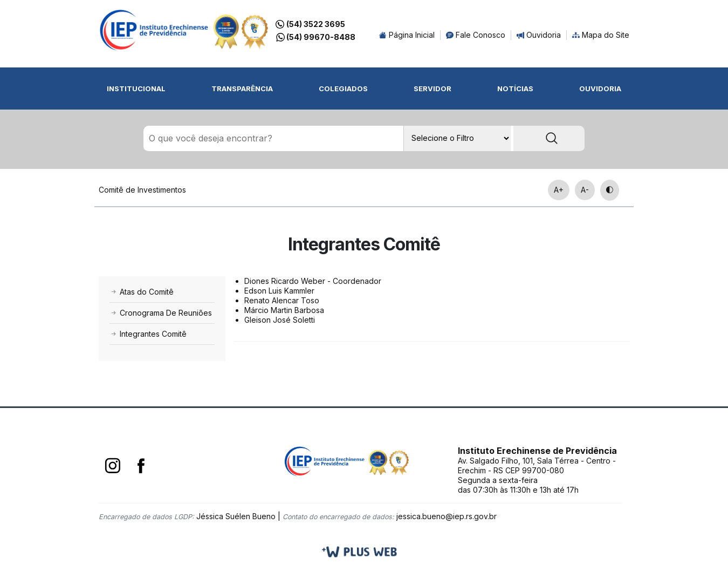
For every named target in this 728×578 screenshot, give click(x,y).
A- (585, 190)
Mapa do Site (601, 35)
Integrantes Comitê (148, 334)
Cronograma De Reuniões (161, 313)
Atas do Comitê (142, 292)
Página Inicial (407, 35)
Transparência (242, 89)
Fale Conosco (476, 35)
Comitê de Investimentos (142, 190)
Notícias (515, 89)
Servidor (432, 89)
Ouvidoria (539, 35)
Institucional (136, 89)
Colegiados (343, 89)
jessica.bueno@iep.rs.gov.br (447, 516)
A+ (559, 190)
